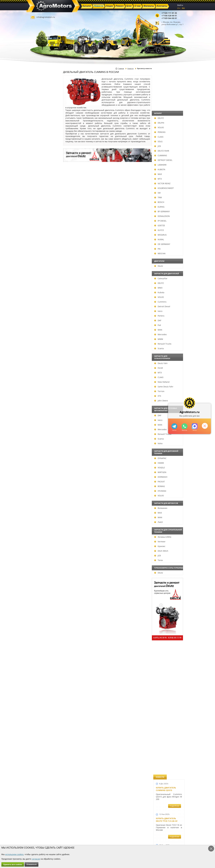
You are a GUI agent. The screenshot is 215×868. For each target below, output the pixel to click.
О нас (75, 842)
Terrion (38, 391)
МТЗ (37, 179)
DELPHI (38, 123)
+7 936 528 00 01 (169, 16)
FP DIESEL (39, 221)
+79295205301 (184, 426)
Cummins (39, 302)
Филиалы (102, 842)
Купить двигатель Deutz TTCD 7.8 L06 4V (167, 112)
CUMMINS (39, 155)
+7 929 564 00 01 (169, 18)
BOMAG (38, 486)
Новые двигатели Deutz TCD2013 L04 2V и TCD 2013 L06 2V (168, 318)
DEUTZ (38, 118)
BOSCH (38, 202)
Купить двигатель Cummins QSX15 (166, 81)
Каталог (101, 832)
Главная (121, 68)
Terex (37, 560)
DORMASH (39, 477)
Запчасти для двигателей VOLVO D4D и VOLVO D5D (168, 548)
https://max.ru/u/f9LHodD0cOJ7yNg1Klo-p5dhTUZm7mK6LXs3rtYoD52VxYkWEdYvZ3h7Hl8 (195, 426)
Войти (180, 5)
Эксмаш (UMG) (41, 537)
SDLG (37, 141)
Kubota (38, 292)
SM (36, 193)
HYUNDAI (39, 491)
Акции (100, 835)
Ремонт (76, 839)
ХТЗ (36, 396)
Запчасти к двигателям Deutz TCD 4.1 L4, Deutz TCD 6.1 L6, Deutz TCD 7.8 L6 (168, 470)
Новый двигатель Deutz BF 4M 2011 (166, 440)
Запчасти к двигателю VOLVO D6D (169, 513)
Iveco (37, 311)
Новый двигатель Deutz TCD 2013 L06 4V (167, 348)
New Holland (41, 382)
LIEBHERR (39, 165)
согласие (36, 859)
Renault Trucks (41, 344)
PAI (36, 249)
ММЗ (37, 288)
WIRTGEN (39, 472)
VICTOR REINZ (41, 183)
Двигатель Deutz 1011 (168, 724)
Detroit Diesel (41, 306)
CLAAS (38, 137)
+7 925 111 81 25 (169, 13)
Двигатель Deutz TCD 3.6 (169, 699)
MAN (37, 330)
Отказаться (31, 864)
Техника (101, 839)
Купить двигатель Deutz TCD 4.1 (166, 199)
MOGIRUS (39, 235)
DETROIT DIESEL (42, 160)
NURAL (38, 239)
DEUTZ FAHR (40, 151)
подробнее (174, 98)
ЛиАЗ (37, 522)
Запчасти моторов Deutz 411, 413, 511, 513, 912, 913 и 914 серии (168, 624)
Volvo (37, 443)
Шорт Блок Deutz (165, 375)
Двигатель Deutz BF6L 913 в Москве (168, 227)
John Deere (40, 401)
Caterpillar (39, 278)
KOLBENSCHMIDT (43, 188)
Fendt (37, 368)
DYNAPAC (39, 458)
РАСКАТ (38, 482)
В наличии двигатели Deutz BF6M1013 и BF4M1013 (168, 285)
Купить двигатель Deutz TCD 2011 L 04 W (167, 672)
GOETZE (38, 225)
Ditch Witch (40, 551)
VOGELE (38, 468)
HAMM (38, 463)
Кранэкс (38, 546)
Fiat (36, 325)
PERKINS (39, 132)
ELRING (38, 207)
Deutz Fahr (40, 363)
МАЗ (37, 174)
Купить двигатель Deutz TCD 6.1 (166, 143)
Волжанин (39, 508)
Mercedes (39, 334)
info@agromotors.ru (46, 17)
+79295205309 (174, 426)
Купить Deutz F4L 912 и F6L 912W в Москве (168, 171)
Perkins (38, 316)
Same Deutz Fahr (42, 387)
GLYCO (38, 230)
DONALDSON (41, 216)
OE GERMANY (41, 244)
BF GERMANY (41, 211)
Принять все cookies (13, 864)
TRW (37, 197)
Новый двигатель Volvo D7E (166, 255)
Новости (130, 68)
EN (179, 8)
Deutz (37, 266)
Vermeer (39, 542)
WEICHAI (39, 253)
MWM (37, 339)
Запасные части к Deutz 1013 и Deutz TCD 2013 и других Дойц (168, 586)
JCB (36, 146)
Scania (38, 348)
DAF (36, 320)
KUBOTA (38, 169)
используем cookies (14, 854)
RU (183, 8)
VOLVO (38, 127)
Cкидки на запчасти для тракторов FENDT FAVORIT (167, 755)
